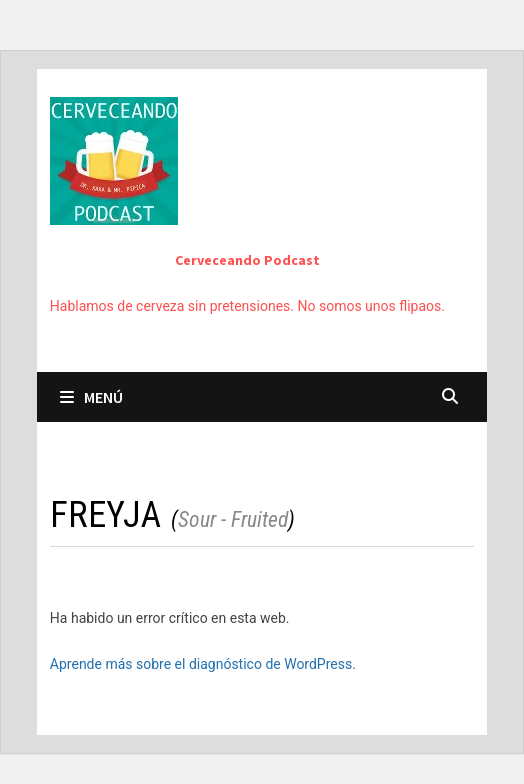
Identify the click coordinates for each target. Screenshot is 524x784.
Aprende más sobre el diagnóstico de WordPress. (203, 664)
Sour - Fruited (233, 519)
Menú (91, 397)
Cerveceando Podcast (247, 260)
